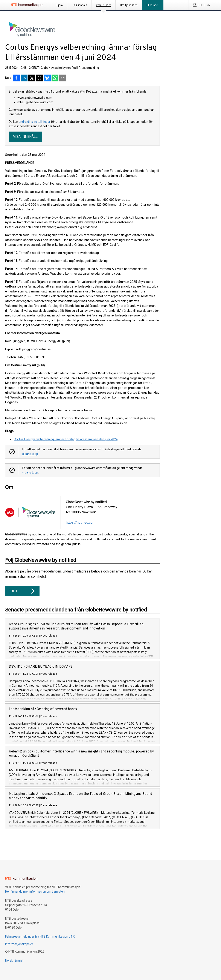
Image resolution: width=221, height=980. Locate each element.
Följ (22, 591)
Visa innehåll (25, 137)
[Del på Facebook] (16, 78)
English (19, 961)
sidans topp (30, 454)
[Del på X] (32, 78)
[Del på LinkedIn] (24, 78)
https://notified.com (81, 522)
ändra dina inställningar (34, 122)
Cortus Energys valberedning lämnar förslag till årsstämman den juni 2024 (66, 439)
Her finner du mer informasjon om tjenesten (35, 892)
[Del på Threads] (40, 78)
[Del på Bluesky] (47, 78)
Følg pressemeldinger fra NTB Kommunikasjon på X (40, 937)
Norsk (9, 961)
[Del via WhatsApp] (55, 78)
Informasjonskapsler (19, 944)
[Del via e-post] (63, 78)
